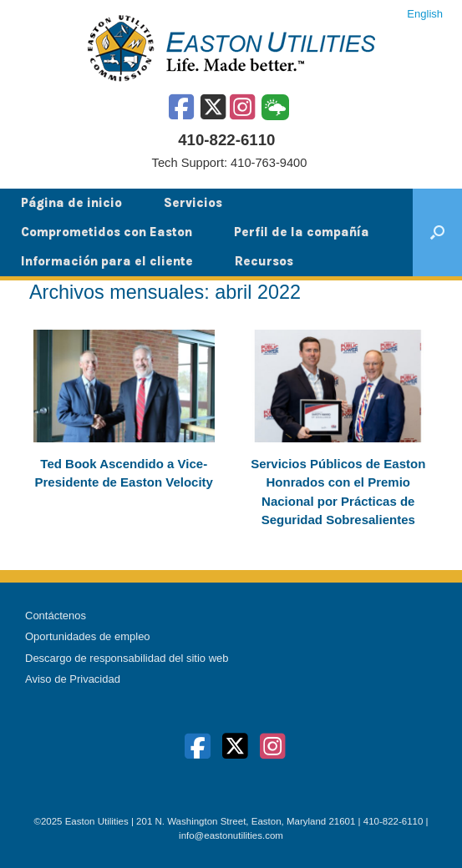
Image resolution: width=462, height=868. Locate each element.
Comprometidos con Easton (107, 232)
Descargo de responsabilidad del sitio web (127, 658)
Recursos (264, 261)
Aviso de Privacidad (73, 679)
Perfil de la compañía (302, 232)
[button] (437, 232)
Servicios (193, 203)
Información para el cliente (107, 261)
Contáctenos (56, 616)
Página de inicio (71, 203)
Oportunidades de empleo (88, 636)
